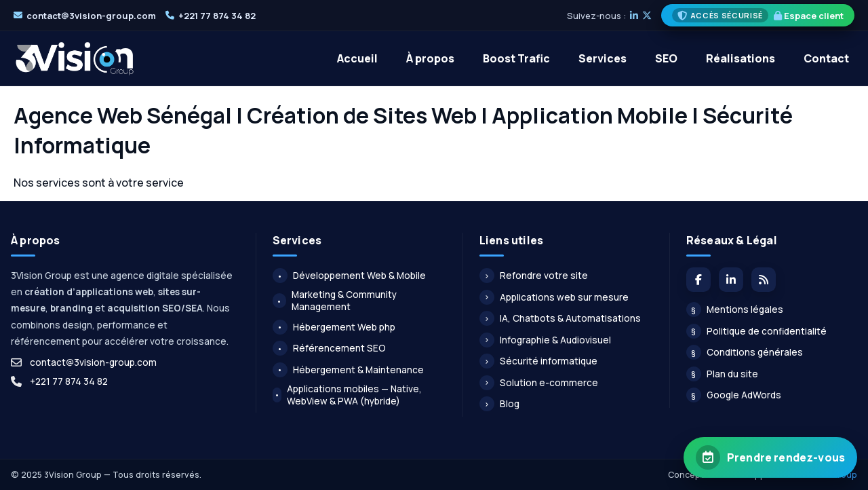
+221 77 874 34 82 (217, 16)
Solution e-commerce (539, 383)
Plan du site (722, 374)
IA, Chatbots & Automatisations (560, 318)
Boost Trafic (516, 58)
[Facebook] (698, 280)
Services (603, 58)
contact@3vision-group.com (91, 16)
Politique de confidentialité (756, 331)
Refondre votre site (534, 276)
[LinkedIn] (634, 16)
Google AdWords (734, 395)
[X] (647, 16)
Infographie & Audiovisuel (545, 340)
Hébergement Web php (334, 327)
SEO (666, 58)
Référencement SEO (329, 348)
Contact (826, 58)
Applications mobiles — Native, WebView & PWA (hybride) (348, 395)
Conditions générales (745, 352)
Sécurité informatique (538, 361)
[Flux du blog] (764, 280)
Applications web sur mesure (554, 297)
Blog (499, 404)
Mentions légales (735, 309)
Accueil (357, 58)
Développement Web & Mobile (349, 276)
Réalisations (741, 58)
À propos (430, 58)
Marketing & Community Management (335, 301)
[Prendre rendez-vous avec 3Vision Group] (770, 457)
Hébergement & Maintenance (348, 370)
